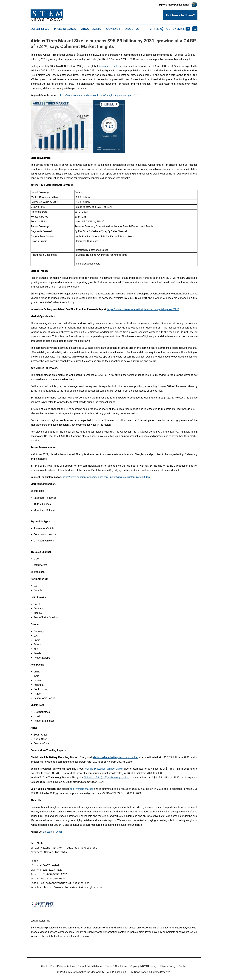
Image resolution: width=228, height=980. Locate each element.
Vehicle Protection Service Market (104, 769)
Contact (113, 29)
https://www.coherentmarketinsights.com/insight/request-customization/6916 (106, 477)
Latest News (40, 29)
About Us (132, 29)
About (44, 966)
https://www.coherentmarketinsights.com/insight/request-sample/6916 (98, 95)
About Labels (91, 29)
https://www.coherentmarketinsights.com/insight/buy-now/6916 (143, 309)
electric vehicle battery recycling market (115, 757)
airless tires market (109, 66)
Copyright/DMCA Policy (144, 966)
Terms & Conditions (116, 966)
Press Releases (65, 29)
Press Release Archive (63, 966)
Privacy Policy (168, 966)
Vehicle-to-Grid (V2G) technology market (107, 778)
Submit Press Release (90, 966)
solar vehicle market (81, 789)
